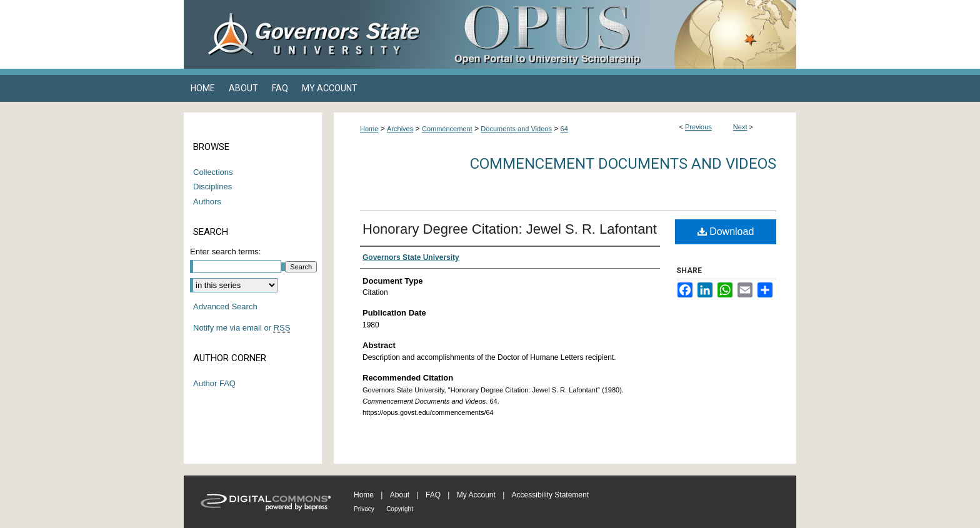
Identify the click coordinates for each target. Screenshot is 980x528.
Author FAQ (214, 383)
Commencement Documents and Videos (623, 164)
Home (369, 129)
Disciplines (212, 187)
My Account (476, 495)
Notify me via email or (242, 328)
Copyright (400, 509)
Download (726, 232)
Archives (400, 129)
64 (564, 129)
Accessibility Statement (550, 495)
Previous (698, 127)
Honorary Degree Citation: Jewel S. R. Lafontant (510, 229)
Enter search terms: (225, 252)
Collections (213, 172)
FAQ (433, 495)
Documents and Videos (516, 129)
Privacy (364, 509)
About (400, 495)
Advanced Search (225, 306)
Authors (207, 202)
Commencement (447, 129)
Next (740, 127)
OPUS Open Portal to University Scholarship (615, 34)
